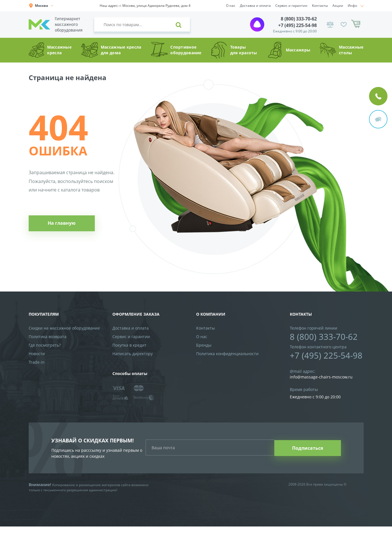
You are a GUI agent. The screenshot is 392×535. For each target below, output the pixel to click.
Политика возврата (48, 337)
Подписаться (309, 452)
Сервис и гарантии (291, 6)
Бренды (204, 345)
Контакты (320, 6)
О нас (231, 6)
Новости (37, 354)
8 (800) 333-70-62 (299, 19)
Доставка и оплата (255, 6)
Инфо (352, 6)
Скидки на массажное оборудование (64, 328)
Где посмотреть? (45, 345)
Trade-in (37, 362)
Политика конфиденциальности (227, 354)
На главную (60, 225)
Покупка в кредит (129, 345)
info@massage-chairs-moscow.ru (321, 378)
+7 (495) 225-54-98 (297, 25)
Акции (338, 6)
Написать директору (133, 354)
